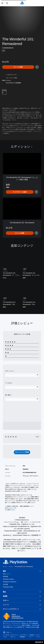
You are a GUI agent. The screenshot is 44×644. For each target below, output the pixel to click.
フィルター (9, 383)
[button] (22, 452)
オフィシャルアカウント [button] (22, 609)
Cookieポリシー (32, 636)
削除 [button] (37, 437)
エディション (10, 371)
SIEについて (6, 574)
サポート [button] (22, 600)
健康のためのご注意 (11, 508)
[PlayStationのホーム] (22, 3)
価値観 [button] (22, 596)
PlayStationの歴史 (8, 587)
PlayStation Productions (10, 582)
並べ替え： (9, 395)
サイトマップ (38, 636)
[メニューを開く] (2, 3)
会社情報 (5, 584)
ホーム (5, 567)
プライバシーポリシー (14, 636)
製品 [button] (22, 592)
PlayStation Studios (8, 579)
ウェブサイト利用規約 (24, 636)
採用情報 (5, 577)
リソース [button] (22, 605)
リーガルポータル (6, 636)
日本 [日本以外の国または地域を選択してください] (7, 632)
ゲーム (11, 567)
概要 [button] (22, 571)
